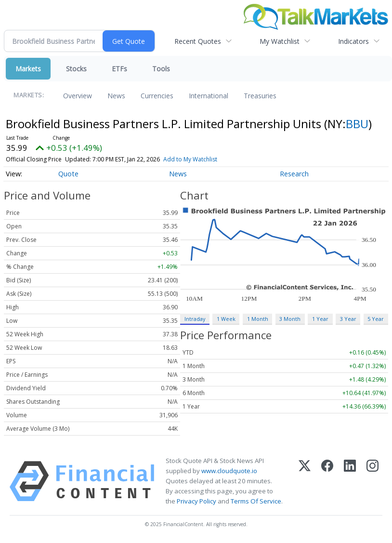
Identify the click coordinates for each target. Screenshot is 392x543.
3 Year (348, 319)
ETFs (119, 69)
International (209, 96)
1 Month (258, 319)
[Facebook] (327, 481)
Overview (78, 96)
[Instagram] (372, 481)
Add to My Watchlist (190, 159)
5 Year (376, 319)
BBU (357, 124)
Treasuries (260, 96)
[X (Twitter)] (305, 481)
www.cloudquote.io (229, 471)
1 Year (320, 319)
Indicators (353, 41)
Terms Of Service (256, 501)
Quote (68, 174)
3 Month (290, 319)
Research (294, 174)
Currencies (157, 96)
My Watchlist (280, 41)
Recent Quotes (198, 41)
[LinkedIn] (350, 481)
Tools (161, 69)
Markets (28, 69)
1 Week (226, 319)
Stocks (76, 69)
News (116, 96)
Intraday (195, 319)
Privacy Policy (196, 501)
